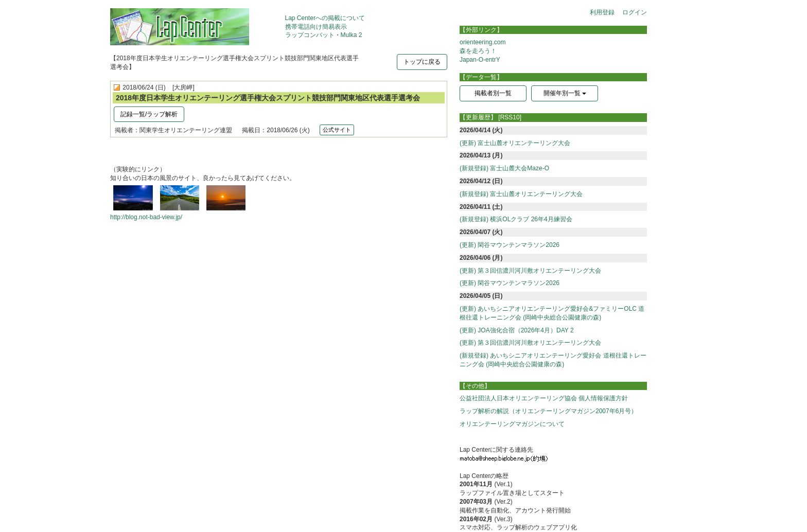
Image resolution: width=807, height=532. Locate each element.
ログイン (635, 12)
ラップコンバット (310, 35)
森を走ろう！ (478, 51)
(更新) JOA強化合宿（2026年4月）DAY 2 (517, 330)
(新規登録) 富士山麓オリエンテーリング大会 (521, 194)
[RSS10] (510, 117)
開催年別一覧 (565, 93)
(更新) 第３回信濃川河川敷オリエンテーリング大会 (530, 271)
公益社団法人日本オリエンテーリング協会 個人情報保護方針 (544, 398)
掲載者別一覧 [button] (493, 93)
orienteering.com (483, 42)
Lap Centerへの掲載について (325, 18)
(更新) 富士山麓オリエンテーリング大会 (515, 143)
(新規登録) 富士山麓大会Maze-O (504, 168)
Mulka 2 (352, 35)
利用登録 (602, 12)
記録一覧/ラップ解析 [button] (149, 114)
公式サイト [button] (337, 130)
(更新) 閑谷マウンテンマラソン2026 (510, 245)
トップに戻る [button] (422, 62)
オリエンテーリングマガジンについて (512, 424)
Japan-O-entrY (480, 60)
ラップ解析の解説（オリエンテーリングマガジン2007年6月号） (548, 411)
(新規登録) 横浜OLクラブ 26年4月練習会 (516, 219)
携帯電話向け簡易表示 (316, 27)
